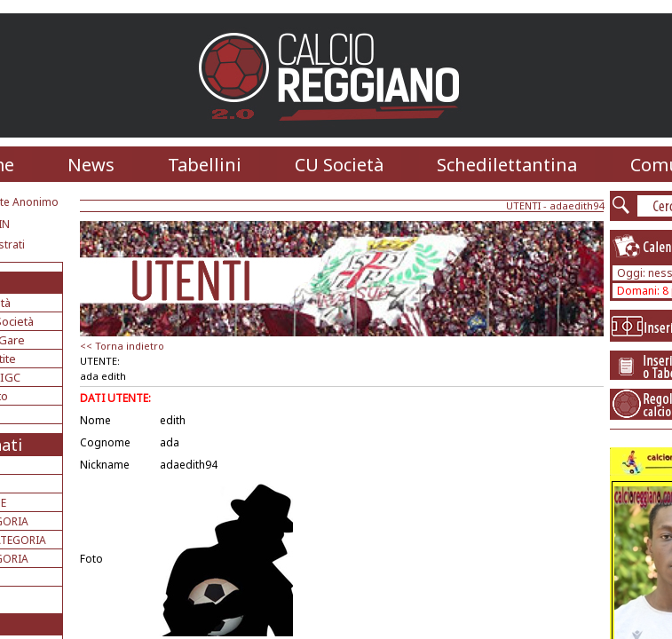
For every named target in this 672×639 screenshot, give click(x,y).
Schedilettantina (507, 165)
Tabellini (205, 165)
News (91, 165)
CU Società (339, 165)
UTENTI (523, 205)
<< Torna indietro (122, 346)
